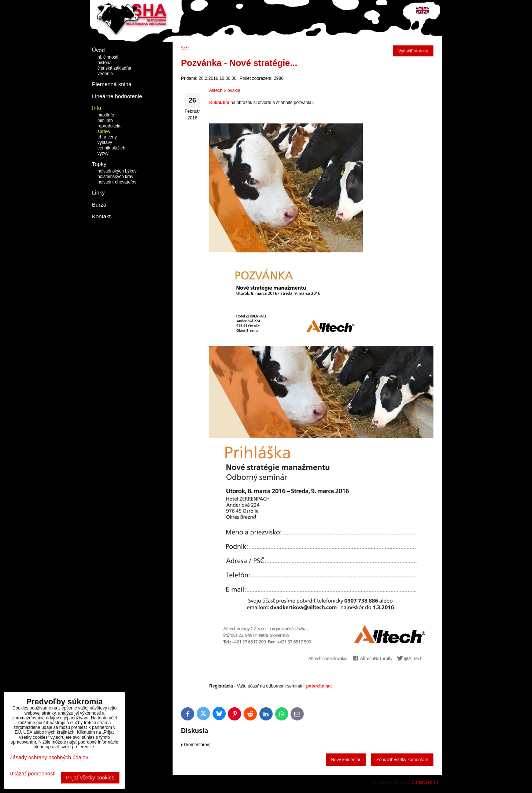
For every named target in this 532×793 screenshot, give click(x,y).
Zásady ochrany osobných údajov (49, 757)
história (105, 63)
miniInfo (105, 121)
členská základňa (114, 68)
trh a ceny (107, 137)
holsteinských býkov (117, 171)
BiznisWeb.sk (425, 782)
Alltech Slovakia (225, 90)
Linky (98, 192)
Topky (99, 164)
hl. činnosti (108, 57)
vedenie (105, 74)
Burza (99, 205)
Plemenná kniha (112, 84)
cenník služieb (111, 148)
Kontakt (101, 216)
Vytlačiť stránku (413, 51)
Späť (185, 48)
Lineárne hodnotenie (117, 96)
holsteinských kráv (115, 177)
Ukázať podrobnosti (32, 774)
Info (97, 108)
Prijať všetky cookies (90, 778)
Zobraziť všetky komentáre (402, 760)
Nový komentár (346, 760)
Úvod (98, 50)
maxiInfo (106, 115)
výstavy (105, 142)
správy (104, 131)
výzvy (103, 153)
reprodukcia (109, 126)
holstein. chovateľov (117, 182)
